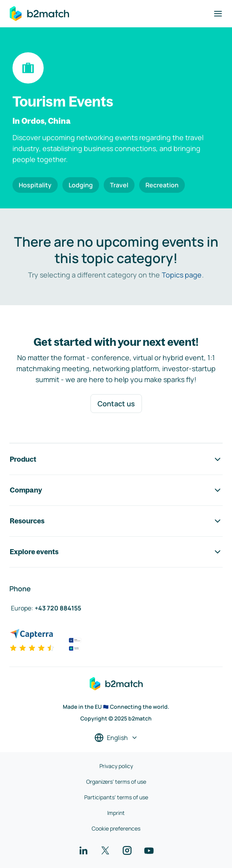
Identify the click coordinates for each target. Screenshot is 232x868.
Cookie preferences (116, 828)
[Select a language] (116, 738)
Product (116, 459)
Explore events (116, 552)
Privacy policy (116, 766)
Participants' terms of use (116, 797)
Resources (116, 521)
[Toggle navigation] (218, 14)
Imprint (116, 813)
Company (116, 490)
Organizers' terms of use (116, 782)
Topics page (182, 275)
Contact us (116, 404)
